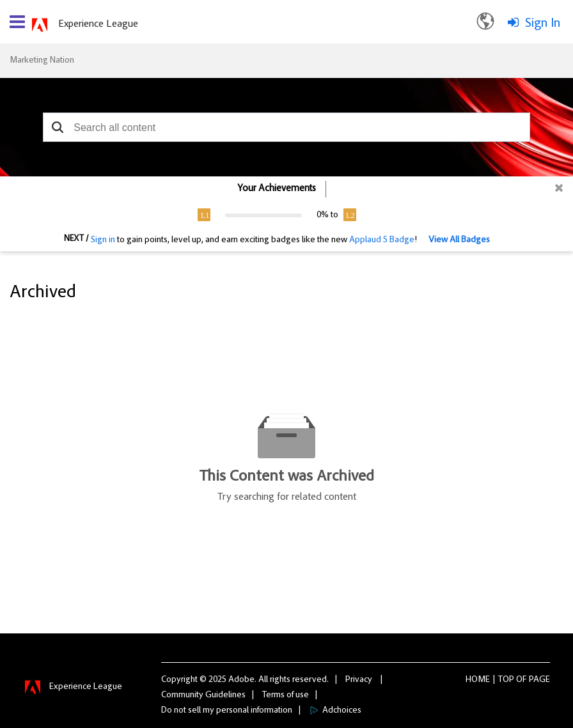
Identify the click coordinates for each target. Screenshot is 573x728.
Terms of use (286, 695)
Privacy (359, 680)
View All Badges (459, 240)
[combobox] (286, 127)
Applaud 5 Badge (382, 240)
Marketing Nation (42, 61)
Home (478, 680)
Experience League (98, 24)
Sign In (543, 24)
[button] (57, 127)
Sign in (103, 240)
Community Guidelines (203, 695)
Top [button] (506, 680)
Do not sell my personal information (227, 711)
